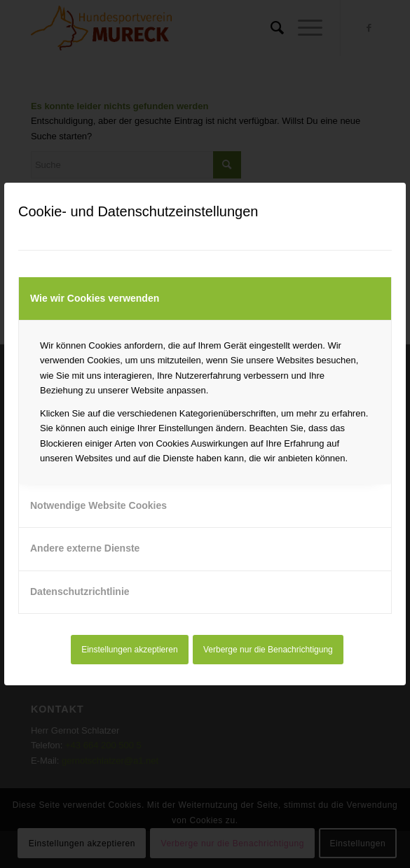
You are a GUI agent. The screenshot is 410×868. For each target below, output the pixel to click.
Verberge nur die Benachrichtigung (268, 650)
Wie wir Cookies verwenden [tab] (95, 298)
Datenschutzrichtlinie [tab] (80, 591)
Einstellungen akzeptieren (129, 650)
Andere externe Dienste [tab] (85, 548)
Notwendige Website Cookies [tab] (98, 505)
